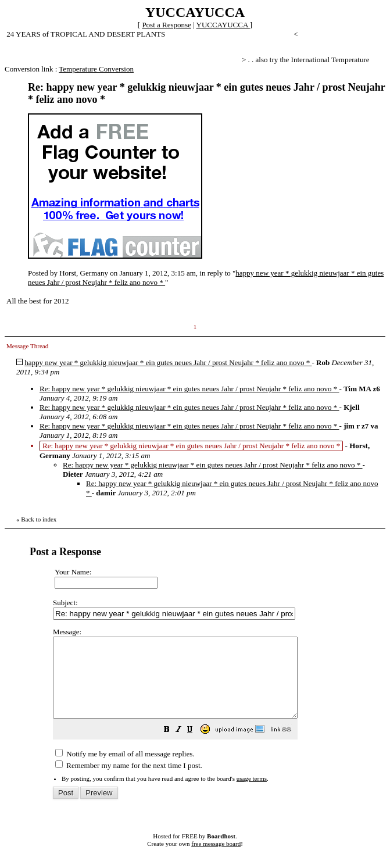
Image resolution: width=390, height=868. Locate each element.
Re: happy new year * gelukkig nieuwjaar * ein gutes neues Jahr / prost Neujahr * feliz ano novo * (189, 389)
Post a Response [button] (167, 25)
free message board (216, 859)
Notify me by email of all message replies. (125, 769)
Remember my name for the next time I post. (129, 781)
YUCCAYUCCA (223, 25)
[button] (196, 747)
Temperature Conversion (96, 69)
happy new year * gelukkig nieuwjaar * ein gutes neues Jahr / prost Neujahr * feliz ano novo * (168, 362)
